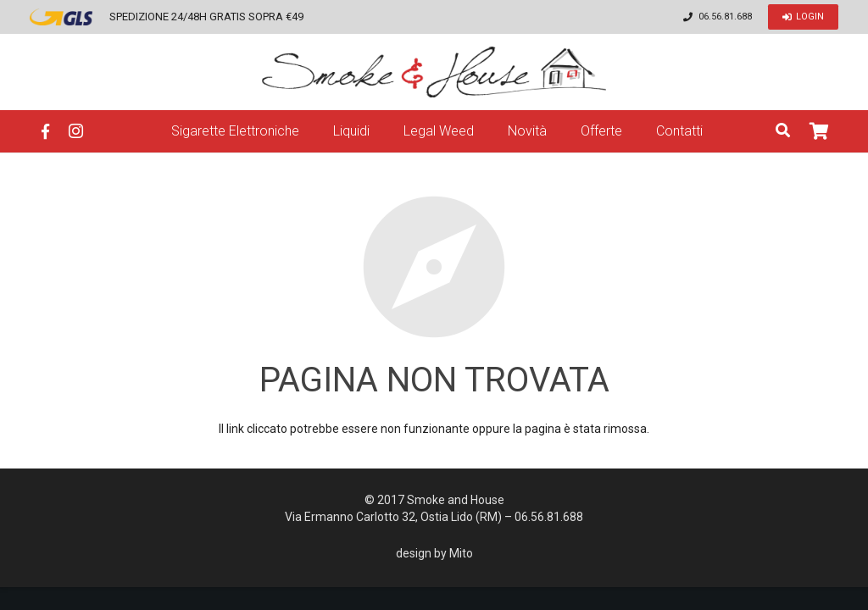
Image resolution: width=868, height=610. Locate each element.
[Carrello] (819, 131)
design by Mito (434, 553)
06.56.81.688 (725, 17)
